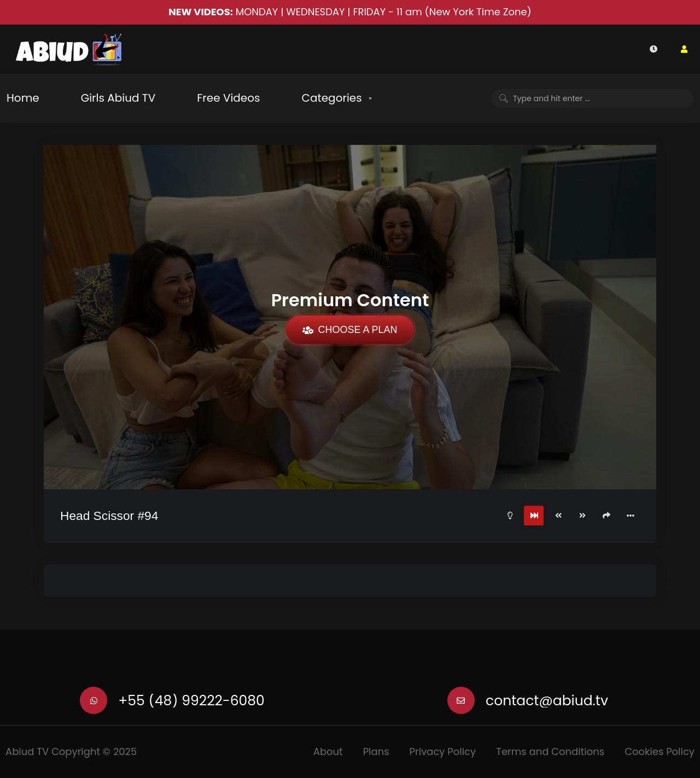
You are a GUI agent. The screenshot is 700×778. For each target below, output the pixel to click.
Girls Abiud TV (118, 98)
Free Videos (228, 98)
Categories (331, 98)
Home (23, 98)
